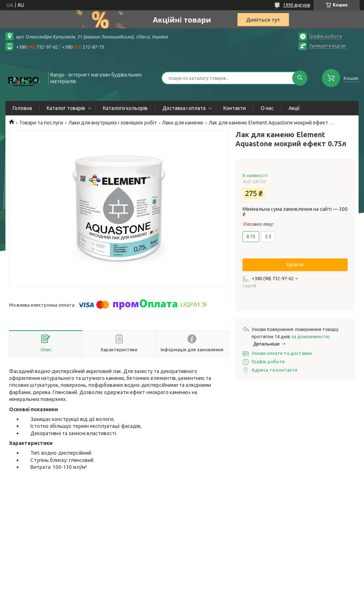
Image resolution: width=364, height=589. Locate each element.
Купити (295, 265)
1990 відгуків (297, 5)
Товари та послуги (41, 123)
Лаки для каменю (183, 123)
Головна (22, 108)
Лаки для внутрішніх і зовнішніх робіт (113, 123)
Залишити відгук (328, 46)
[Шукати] (300, 78)
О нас (267, 108)
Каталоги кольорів (125, 108)
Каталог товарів (66, 108)
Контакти (235, 108)
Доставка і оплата (184, 108)
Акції (294, 108)
